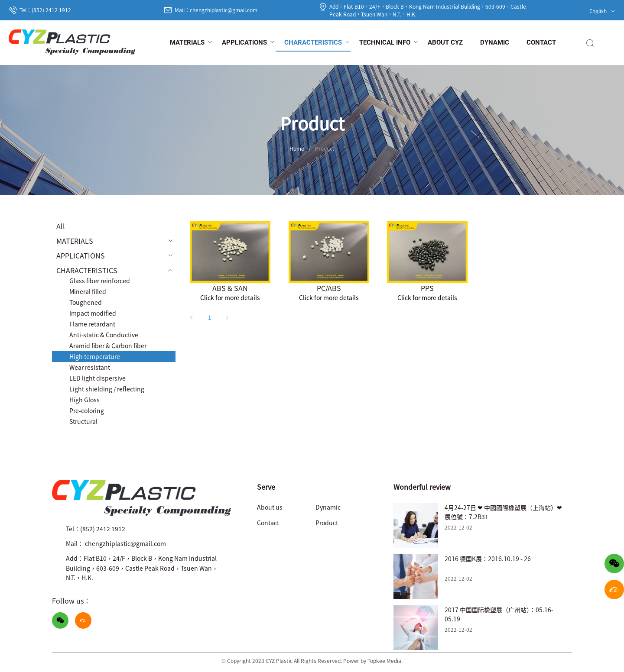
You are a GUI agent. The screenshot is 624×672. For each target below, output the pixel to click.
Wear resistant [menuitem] (90, 367)
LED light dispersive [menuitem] (97, 378)
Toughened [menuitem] (86, 302)
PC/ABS (329, 288)
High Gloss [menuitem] (84, 400)
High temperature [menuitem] (95, 356)
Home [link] (297, 148)
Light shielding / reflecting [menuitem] (107, 389)
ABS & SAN (230, 288)
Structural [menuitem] (83, 421)
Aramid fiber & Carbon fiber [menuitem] (108, 346)
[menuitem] (187, 43)
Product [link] (325, 148)
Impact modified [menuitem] (93, 313)
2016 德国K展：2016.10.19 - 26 (488, 559)
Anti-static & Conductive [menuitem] (104, 335)
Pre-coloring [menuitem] (87, 410)
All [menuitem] (61, 226)
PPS (427, 288)
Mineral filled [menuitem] (88, 291)
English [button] (602, 11)
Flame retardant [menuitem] (92, 324)
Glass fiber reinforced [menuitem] (100, 281)
